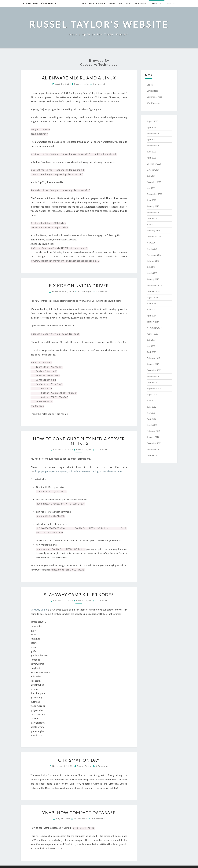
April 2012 (152, 419)
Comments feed (154, 97)
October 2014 (153, 291)
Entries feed (153, 91)
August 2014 (153, 297)
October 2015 (153, 261)
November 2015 (154, 255)
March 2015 (152, 273)
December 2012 (154, 370)
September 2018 (155, 194)
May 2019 (151, 188)
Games (112, 3)
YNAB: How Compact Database (79, 813)
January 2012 (153, 437)
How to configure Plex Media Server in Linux (79, 441)
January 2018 (153, 206)
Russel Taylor (82, 84)
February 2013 (153, 358)
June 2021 (152, 152)
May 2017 (151, 224)
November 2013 (154, 328)
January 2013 (153, 364)
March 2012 (152, 425)
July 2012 (151, 401)
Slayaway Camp (39, 610)
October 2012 (153, 382)
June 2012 (152, 407)
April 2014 (152, 316)
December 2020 (154, 164)
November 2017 (154, 212)
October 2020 (153, 170)
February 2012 (153, 431)
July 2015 (151, 267)
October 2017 (153, 218)
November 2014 (154, 285)
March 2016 (152, 249)
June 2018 (152, 200)
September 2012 (155, 388)
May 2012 (151, 413)
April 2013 (152, 352)
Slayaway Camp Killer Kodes (79, 595)
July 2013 (151, 340)
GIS (121, 3)
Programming (141, 3)
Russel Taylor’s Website (40, 3)
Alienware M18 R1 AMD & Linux (79, 78)
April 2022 (152, 139)
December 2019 (154, 182)
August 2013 (153, 334)
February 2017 (153, 231)
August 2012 (153, 395)
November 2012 (154, 376)
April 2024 (152, 127)
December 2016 (154, 237)
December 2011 (154, 443)
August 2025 (153, 121)
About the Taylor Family (92, 3)
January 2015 (153, 279)
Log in (150, 85)
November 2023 (154, 133)
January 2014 (153, 322)
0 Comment (99, 84)
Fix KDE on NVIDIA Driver (79, 286)
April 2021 (152, 158)
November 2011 (154, 449)
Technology (157, 3)
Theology (171, 3)
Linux (128, 3)
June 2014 (152, 303)
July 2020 (151, 176)
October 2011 (153, 455)
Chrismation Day (79, 760)
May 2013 (151, 346)
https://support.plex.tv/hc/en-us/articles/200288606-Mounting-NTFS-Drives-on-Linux (79, 471)
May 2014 (151, 310)
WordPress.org (154, 103)
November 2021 (154, 145)
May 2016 (151, 243)
